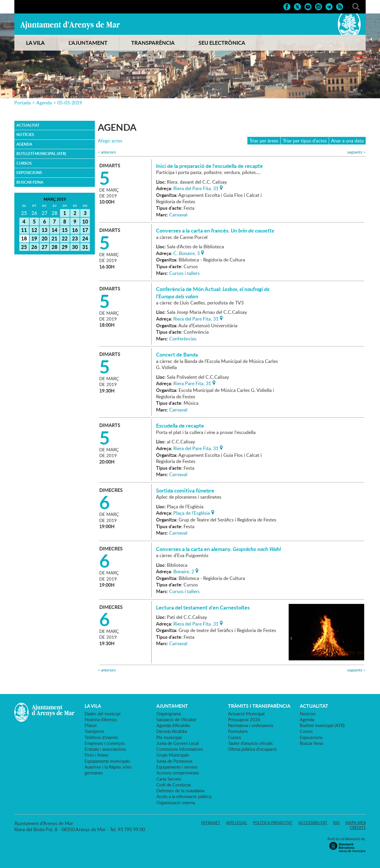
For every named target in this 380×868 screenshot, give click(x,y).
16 (75, 230)
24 (85, 238)
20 (44, 238)
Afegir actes (110, 141)
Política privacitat (273, 823)
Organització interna (176, 802)
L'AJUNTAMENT (88, 43)
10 (85, 221)
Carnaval (178, 215)
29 (65, 247)
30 (75, 247)
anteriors (107, 152)
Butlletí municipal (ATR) (41, 154)
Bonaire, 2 (184, 571)
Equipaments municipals (107, 761)
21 (54, 238)
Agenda (44, 103)
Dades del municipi (103, 714)
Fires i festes (96, 755)
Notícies (25, 135)
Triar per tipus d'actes (305, 141)
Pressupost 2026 (244, 719)
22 (65, 238)
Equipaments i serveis (177, 767)
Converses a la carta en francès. (215, 230)
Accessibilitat (313, 823)
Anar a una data (347, 141)
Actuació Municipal (246, 714)
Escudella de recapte (180, 426)
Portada (23, 103)
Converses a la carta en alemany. (218, 549)
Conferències (183, 339)
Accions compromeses (178, 773)
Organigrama (168, 714)
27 (44, 247)
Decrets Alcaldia (172, 731)
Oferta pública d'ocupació (252, 749)
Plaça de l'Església (192, 512)
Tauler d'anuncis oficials (250, 743)
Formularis (238, 731)
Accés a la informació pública (184, 796)
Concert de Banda (177, 354)
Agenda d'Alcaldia (173, 725)
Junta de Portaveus (174, 761)
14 (54, 230)
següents (356, 152)
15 (65, 230)
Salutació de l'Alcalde (176, 719)
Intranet (211, 823)
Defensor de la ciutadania (180, 790)
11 (24, 230)
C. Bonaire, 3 (186, 253)
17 (85, 230)
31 (85, 247)
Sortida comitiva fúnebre (185, 490)
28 (54, 247)
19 (34, 238)
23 (75, 238)
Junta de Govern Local (178, 743)
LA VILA (35, 43)
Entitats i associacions (105, 749)
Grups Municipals (173, 755)
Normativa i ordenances (251, 725)
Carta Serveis (169, 779)
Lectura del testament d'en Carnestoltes (203, 607)
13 (44, 230)
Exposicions (29, 173)
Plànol (91, 725)
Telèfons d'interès (101, 737)
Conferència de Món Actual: (213, 292)
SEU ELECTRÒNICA (222, 43)
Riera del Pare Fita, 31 (196, 188)
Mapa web (356, 823)
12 (34, 230)
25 (24, 247)
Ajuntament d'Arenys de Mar (70, 25)
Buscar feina (30, 182)
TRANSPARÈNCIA (153, 43)
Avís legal (237, 823)
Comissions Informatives (180, 749)
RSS (336, 823)
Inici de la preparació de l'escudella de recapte (209, 166)
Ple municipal (169, 737)
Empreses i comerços (105, 743)
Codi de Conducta (173, 785)
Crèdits (358, 828)
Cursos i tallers (184, 273)
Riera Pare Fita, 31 (192, 383)
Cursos (24, 163)
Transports (94, 731)
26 (34, 247)
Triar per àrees (264, 141)
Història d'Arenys (101, 719)
